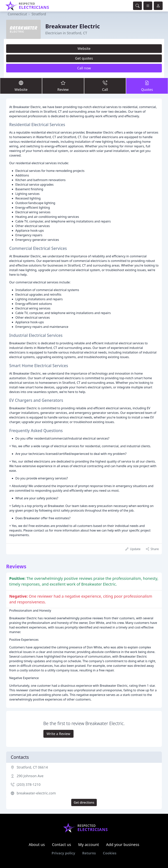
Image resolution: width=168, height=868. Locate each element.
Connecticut (17, 14)
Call (105, 86)
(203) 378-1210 (29, 784)
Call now (84, 68)
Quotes (147, 86)
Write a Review (58, 734)
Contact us (62, 845)
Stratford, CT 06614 (32, 767)
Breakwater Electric (73, 26)
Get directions (84, 802)
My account (89, 845)
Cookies (110, 853)
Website (84, 48)
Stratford (39, 14)
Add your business (123, 845)
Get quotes (84, 58)
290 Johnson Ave (30, 776)
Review (63, 86)
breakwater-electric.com (36, 793)
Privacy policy (63, 853)
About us (37, 845)
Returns (89, 853)
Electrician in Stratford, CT (66, 33)
